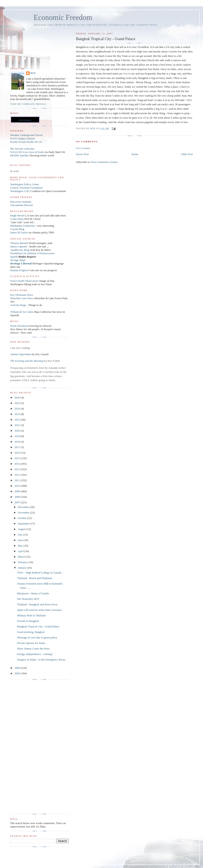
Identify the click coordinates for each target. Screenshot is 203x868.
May (21, 546)
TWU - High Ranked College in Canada (39, 573)
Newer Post (82, 154)
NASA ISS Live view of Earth (27, 152)
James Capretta (19, 246)
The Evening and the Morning (27, 361)
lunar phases (25, 120)
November (24, 513)
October (23, 518)
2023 (18, 414)
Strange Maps (18, 260)
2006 (18, 668)
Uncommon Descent (22, 205)
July (21, 535)
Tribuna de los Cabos (22, 312)
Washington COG (20, 191)
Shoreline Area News (22, 298)
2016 (18, 453)
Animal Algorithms (21, 354)
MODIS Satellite (20, 155)
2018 (18, 442)
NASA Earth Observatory (24, 281)
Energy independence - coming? (35, 654)
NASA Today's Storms (23, 138)
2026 (18, 398)
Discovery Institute (21, 202)
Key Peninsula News (22, 295)
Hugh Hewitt (17, 215)
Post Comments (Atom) (104, 162)
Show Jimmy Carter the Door (33, 649)
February (23, 562)
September (24, 524)
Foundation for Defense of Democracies (32, 253)
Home (135, 154)
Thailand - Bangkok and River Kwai (37, 604)
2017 (18, 447)
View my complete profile (28, 104)
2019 (18, 436)
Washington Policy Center (25, 184)
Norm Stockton (19, 326)
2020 (18, 431)
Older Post (187, 154)
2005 (18, 673)
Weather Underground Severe (27, 135)
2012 (18, 475)
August (22, 529)
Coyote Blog (17, 229)
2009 (18, 491)
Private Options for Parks (31, 643)
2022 (18, 420)
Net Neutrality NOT (28, 599)
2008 (18, 497)
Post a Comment (83, 148)
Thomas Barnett (19, 243)
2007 (18, 502)
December (24, 507)
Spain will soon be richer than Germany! (40, 610)
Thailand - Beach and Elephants (35, 578)
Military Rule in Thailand (31, 615)
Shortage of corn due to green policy (37, 637)
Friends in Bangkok (28, 621)
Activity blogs (18, 305)
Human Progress (19, 270)
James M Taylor (19, 232)
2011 (18, 480)
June (21, 540)
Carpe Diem (17, 219)
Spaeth (14, 257)
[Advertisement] (27, 747)
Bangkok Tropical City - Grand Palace (38, 626)
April (21, 551)
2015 (18, 458)
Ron (33, 73)
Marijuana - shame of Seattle (33, 593)
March (22, 557)
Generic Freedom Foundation (26, 188)
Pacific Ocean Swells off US (26, 142)
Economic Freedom (63, 18)
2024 (18, 409)
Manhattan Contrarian (22, 226)
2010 (18, 486)
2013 (18, 469)
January (23, 568)
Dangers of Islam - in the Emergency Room (41, 660)
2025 (18, 403)
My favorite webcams (22, 149)
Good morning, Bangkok (31, 632)
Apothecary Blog (20, 250)
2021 (18, 425)
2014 (18, 464)
